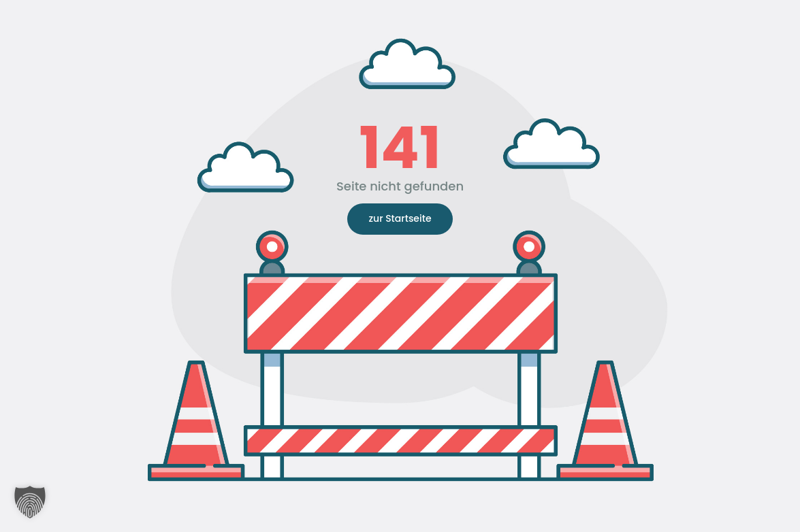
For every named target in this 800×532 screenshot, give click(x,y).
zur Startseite (400, 218)
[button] (30, 502)
